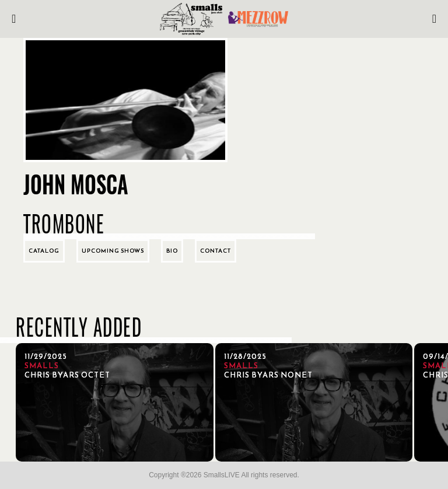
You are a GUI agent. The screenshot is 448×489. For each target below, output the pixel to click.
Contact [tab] (216, 251)
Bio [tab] (172, 251)
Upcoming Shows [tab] (113, 251)
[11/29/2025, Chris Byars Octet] (115, 402)
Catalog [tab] (44, 251)
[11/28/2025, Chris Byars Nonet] (314, 402)
